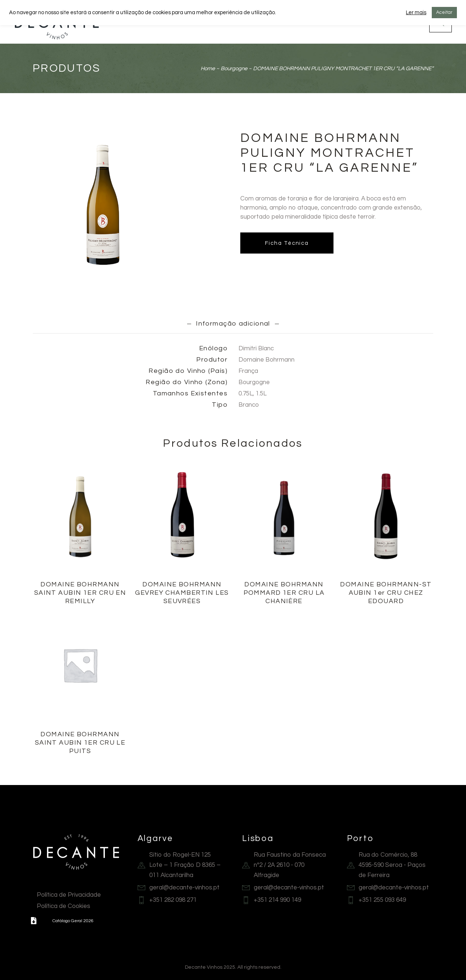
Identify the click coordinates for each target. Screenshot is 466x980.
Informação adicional (233, 324)
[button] (33, 921)
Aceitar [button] (444, 12)
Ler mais (416, 13)
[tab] (233, 323)
